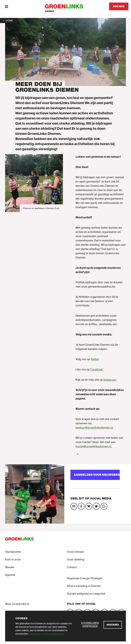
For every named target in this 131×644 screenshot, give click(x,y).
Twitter (95, 359)
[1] (8, 21)
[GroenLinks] (66, 6)
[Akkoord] (113, 625)
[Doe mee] (119, 6)
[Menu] (6, 6)
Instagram (110, 380)
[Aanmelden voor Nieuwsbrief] (95, 475)
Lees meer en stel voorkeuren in (46, 634)
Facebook (97, 370)
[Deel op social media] (74, 506)
